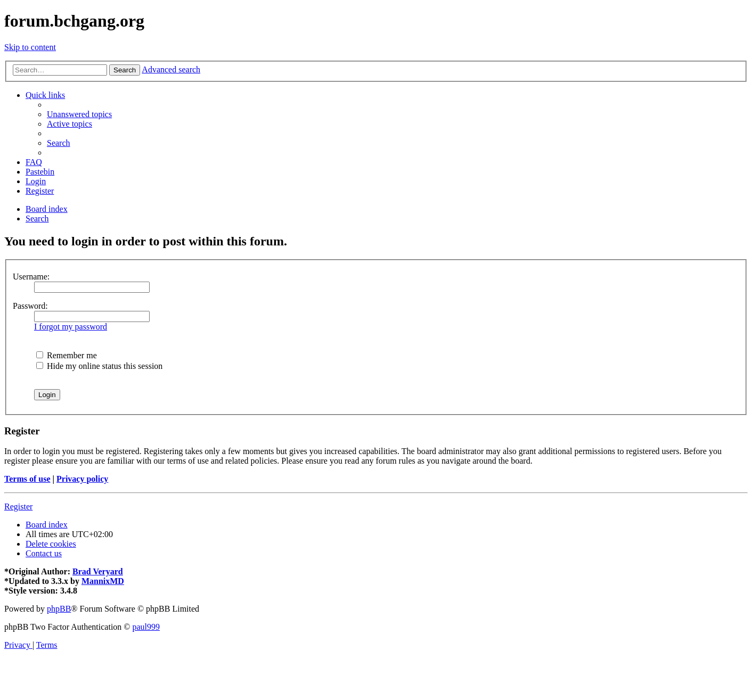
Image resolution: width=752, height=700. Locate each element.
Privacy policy (82, 479)
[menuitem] (79, 114)
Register (18, 507)
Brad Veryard (98, 571)
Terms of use (27, 479)
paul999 (146, 627)
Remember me (67, 355)
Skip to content (30, 47)
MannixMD (103, 581)
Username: (31, 277)
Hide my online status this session (99, 366)
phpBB (59, 609)
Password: (30, 306)
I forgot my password (71, 327)
